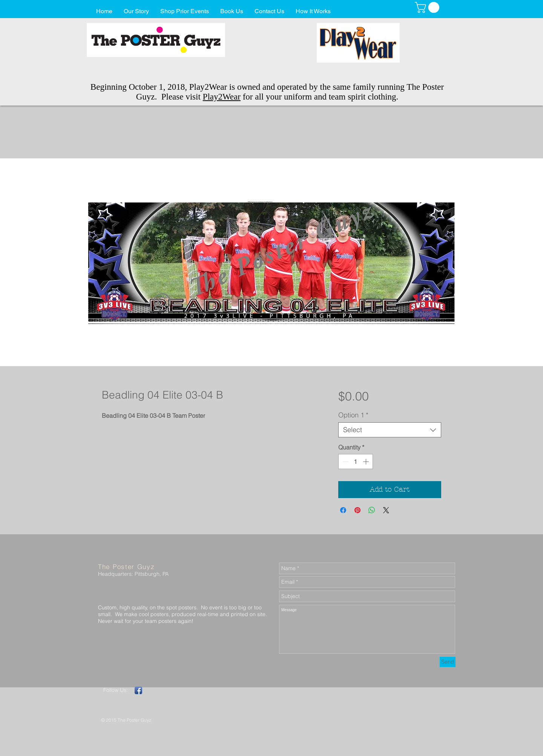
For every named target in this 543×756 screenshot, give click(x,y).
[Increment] (367, 462)
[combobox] (390, 430)
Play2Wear (222, 97)
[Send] (448, 662)
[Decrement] (345, 462)
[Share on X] (386, 510)
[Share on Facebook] (343, 510)
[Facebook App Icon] (138, 690)
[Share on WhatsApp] (372, 510)
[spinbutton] (356, 462)
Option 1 (353, 415)
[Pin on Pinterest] (357, 510)
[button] (428, 7)
